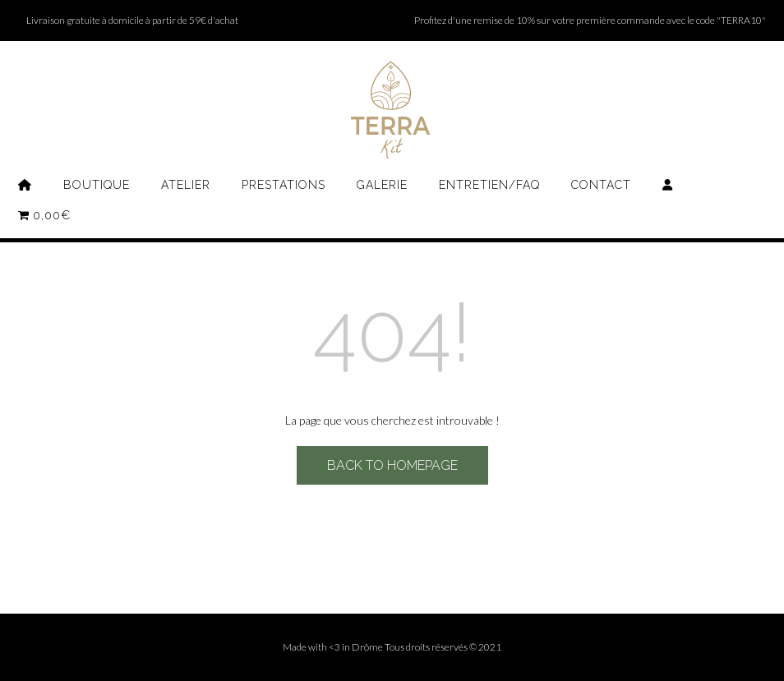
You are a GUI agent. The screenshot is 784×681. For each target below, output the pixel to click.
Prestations (284, 185)
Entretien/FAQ (489, 185)
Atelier (186, 185)
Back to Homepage (392, 465)
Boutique (97, 185)
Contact (601, 185)
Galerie (382, 185)
